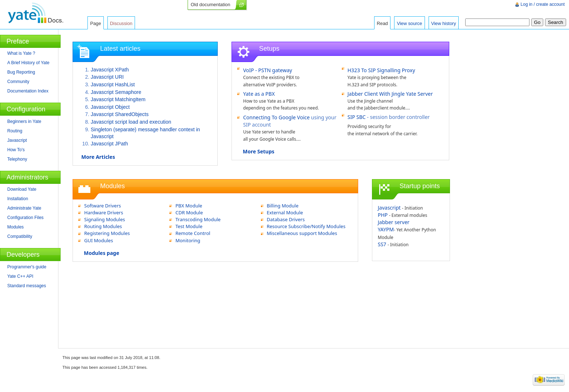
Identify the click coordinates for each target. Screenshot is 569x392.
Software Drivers (103, 206)
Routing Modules (103, 226)
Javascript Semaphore (116, 92)
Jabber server (394, 222)
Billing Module (283, 206)
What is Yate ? (21, 53)
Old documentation (210, 5)
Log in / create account (543, 4)
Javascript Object (110, 107)
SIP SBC (357, 117)
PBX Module (189, 206)
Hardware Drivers (104, 212)
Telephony (17, 159)
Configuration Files (25, 218)
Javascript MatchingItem (118, 99)
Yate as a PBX (259, 94)
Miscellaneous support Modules (302, 233)
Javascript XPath (110, 70)
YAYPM (386, 229)
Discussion (121, 23)
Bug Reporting (21, 72)
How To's (16, 150)
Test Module (189, 226)
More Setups (259, 151)
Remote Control (193, 233)
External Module (285, 212)
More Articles (98, 157)
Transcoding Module (198, 219)
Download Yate (22, 189)
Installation (18, 199)
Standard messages (27, 286)
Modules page (102, 253)
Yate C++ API (20, 276)
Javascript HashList (113, 84)
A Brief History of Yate (28, 63)
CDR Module (189, 212)
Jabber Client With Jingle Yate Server (390, 94)
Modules (15, 227)
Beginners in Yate (24, 121)
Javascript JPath (109, 144)
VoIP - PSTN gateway (268, 70)
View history (444, 23)
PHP (383, 215)
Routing (15, 131)
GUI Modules (99, 240)
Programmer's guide (27, 267)
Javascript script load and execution (131, 122)
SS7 (382, 244)
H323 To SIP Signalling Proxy (381, 70)
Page (95, 23)
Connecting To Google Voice (276, 117)
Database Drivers (286, 219)
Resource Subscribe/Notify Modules (306, 226)
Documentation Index (28, 91)
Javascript (389, 208)
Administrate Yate (24, 208)
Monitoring (188, 240)
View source (410, 23)
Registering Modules (107, 233)
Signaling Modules (105, 219)
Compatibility (20, 236)
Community (18, 82)
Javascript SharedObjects (120, 114)
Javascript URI (107, 77)
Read (382, 23)
